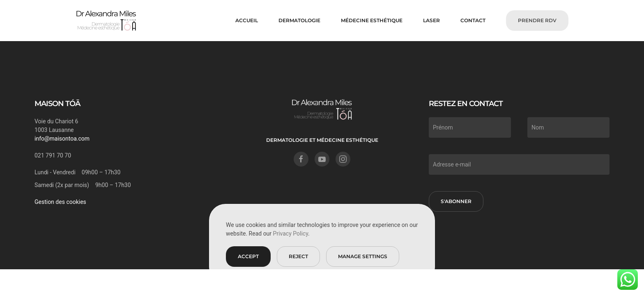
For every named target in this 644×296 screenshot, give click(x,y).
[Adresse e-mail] (519, 164)
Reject (298, 256)
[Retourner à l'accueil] (106, 21)
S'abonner (456, 201)
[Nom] (568, 127)
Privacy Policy (291, 234)
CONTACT (473, 20)
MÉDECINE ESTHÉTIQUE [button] (372, 20)
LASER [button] (431, 20)
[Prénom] (470, 127)
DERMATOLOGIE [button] (299, 20)
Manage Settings (363, 256)
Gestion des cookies (60, 202)
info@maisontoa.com (62, 139)
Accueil (247, 20)
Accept (248, 256)
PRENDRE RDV (537, 20)
